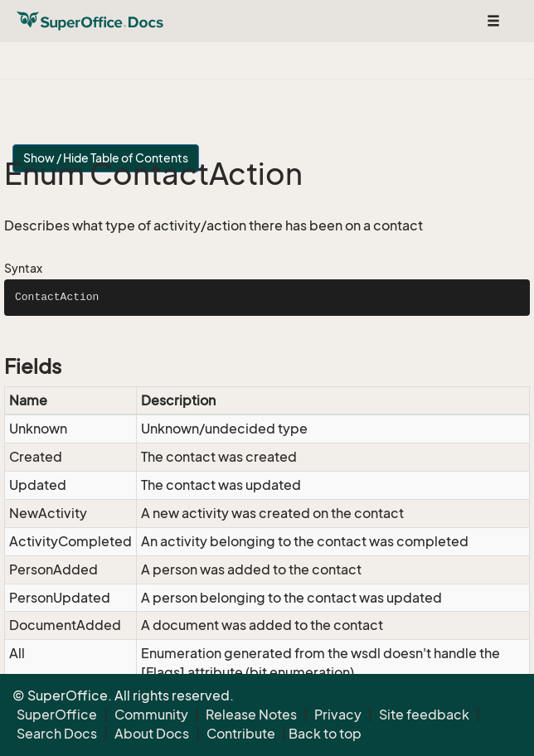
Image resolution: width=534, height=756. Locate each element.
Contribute (241, 734)
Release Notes (251, 715)
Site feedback (424, 715)
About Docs (152, 734)
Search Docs (57, 734)
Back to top (325, 734)
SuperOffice (57, 715)
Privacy (338, 715)
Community (151, 715)
